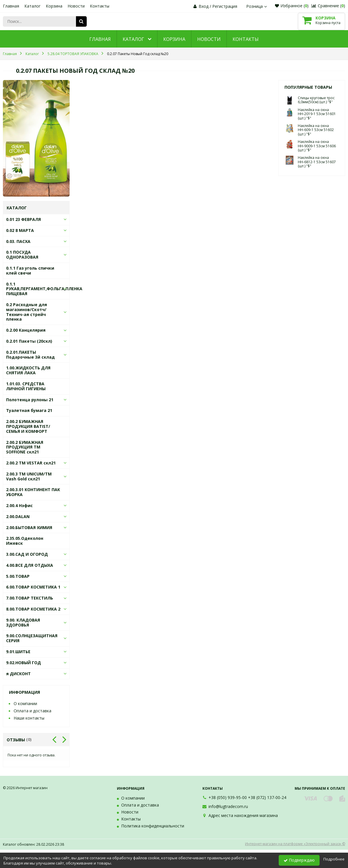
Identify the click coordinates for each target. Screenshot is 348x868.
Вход (204, 6)
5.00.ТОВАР (18, 576)
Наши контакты (29, 718)
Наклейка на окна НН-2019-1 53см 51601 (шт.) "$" (317, 114)
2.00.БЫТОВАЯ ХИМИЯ (29, 527)
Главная (11, 6)
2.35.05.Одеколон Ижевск (25, 541)
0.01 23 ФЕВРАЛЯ (23, 219)
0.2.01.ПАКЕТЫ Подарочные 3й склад (30, 355)
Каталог (32, 6)
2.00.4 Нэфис (19, 505)
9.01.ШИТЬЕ (18, 652)
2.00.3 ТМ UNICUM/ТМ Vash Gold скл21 (29, 476)
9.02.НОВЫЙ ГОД (23, 663)
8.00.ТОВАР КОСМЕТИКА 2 (33, 609)
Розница (257, 6)
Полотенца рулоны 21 (30, 400)
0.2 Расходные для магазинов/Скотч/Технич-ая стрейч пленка (27, 312)
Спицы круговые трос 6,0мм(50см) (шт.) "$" (316, 100)
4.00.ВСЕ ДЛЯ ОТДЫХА (30, 565)
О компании (25, 703)
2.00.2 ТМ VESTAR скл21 (31, 463)
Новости (76, 6)
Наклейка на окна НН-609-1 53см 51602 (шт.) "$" (316, 130)
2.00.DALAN (18, 516)
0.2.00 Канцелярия (26, 330)
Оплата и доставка (32, 711)
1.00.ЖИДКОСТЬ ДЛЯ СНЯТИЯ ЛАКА (28, 370)
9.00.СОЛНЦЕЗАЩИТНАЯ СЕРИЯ (32, 638)
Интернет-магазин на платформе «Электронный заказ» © (295, 844)
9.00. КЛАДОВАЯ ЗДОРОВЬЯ (23, 622)
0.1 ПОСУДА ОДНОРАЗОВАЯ (22, 255)
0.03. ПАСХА (18, 241)
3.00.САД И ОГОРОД (27, 554)
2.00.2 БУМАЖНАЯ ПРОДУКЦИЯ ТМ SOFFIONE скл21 (25, 447)
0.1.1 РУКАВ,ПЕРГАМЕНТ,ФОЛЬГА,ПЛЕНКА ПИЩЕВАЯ (44, 289)
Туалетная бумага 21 (29, 410)
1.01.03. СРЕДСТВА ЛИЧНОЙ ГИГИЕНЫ (26, 386)
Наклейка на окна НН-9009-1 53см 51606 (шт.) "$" (317, 146)
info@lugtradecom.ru (228, 806)
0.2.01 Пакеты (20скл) (29, 341)
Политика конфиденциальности (153, 826)
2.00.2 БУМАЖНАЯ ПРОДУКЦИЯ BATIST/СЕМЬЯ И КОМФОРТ (28, 426)
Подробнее (334, 859)
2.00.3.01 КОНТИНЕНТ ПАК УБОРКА (33, 492)
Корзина (54, 6)
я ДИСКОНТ (18, 674)
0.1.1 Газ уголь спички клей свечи (30, 270)
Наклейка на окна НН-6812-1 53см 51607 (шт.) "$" (317, 162)
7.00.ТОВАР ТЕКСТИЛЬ (30, 598)
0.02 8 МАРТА (20, 230)
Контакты (100, 6)
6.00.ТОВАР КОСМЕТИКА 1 (33, 587)
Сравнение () (328, 6)
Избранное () (292, 6)
